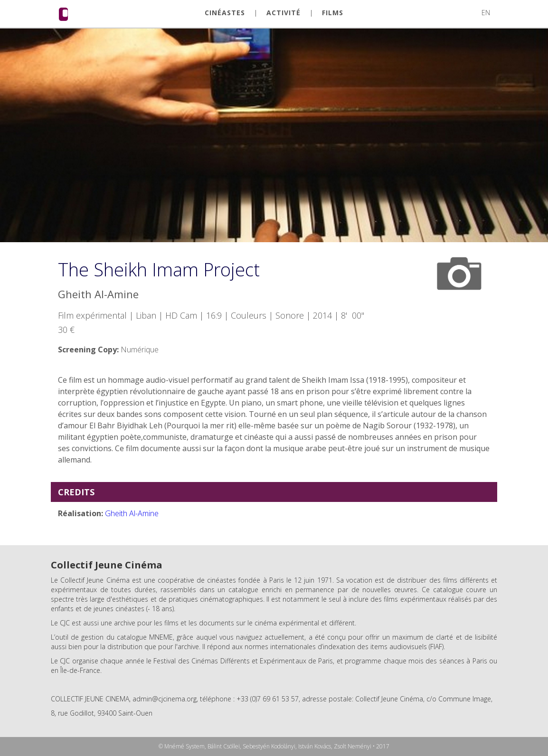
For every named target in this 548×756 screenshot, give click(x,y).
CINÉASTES (225, 13)
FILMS (333, 13)
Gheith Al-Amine (132, 513)
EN (486, 13)
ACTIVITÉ (283, 13)
